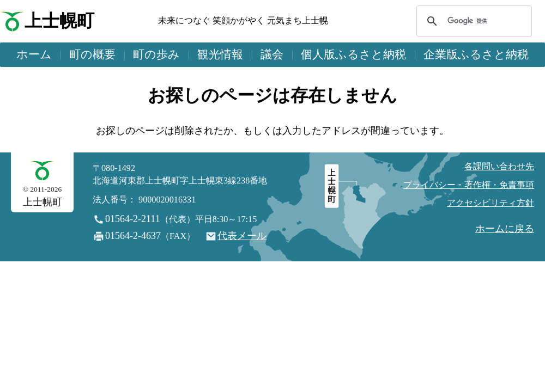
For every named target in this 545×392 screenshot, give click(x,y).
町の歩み (156, 54)
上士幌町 (59, 21)
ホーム (34, 54)
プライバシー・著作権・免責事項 (469, 185)
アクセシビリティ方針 (491, 203)
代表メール (242, 236)
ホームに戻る (505, 229)
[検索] (473, 21)
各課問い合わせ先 (499, 167)
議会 (272, 54)
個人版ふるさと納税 (353, 54)
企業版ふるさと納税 (476, 54)
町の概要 (92, 54)
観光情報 (220, 54)
